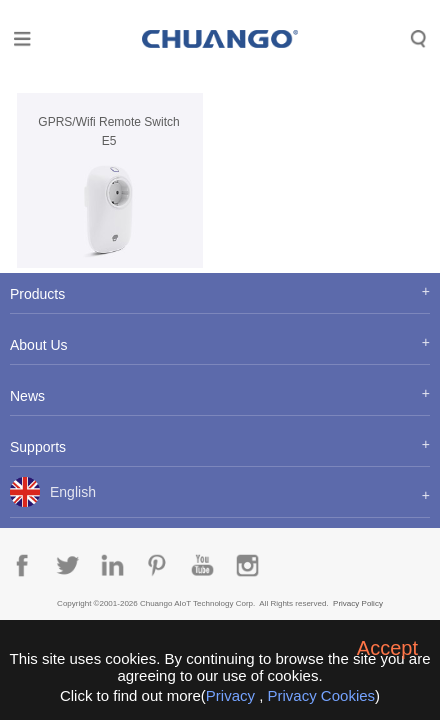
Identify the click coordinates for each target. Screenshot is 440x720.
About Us (39, 345)
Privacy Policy (358, 603)
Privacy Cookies (322, 695)
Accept (387, 648)
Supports (38, 447)
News (27, 396)
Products (37, 294)
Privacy (230, 695)
